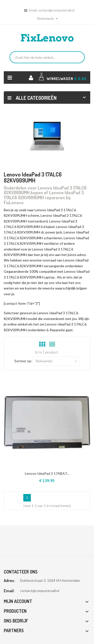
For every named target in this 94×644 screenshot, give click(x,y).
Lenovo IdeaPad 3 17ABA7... (47, 473)
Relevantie (56, 361)
